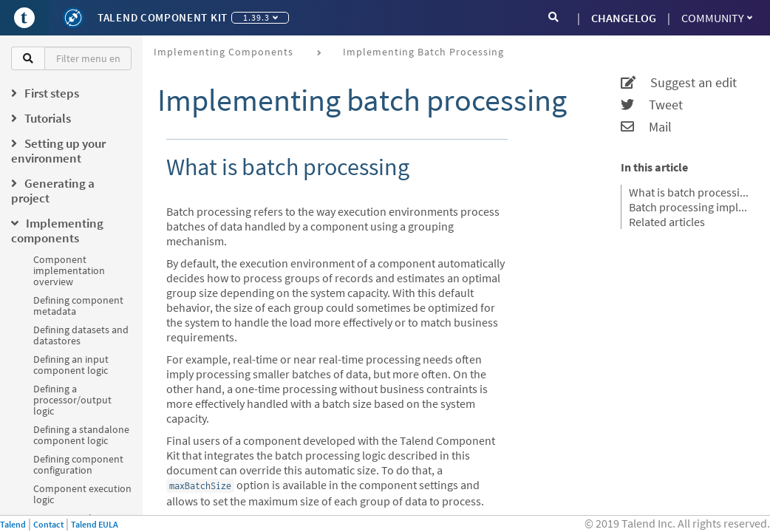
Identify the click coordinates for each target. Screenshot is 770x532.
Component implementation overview (69, 270)
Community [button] (717, 18)
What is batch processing (690, 192)
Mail (646, 127)
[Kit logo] (73, 18)
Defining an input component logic (71, 365)
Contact (48, 524)
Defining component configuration (78, 464)
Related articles (667, 222)
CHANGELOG (624, 18)
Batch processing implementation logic (690, 207)
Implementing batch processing (423, 52)
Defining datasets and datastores (81, 335)
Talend (13, 524)
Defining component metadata (78, 306)
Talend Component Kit (163, 17)
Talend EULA (95, 524)
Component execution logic (82, 494)
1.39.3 (260, 17)
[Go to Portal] (24, 18)
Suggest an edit (679, 83)
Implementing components (224, 52)
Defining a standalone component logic (81, 435)
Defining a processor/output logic (72, 400)
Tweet (652, 105)
